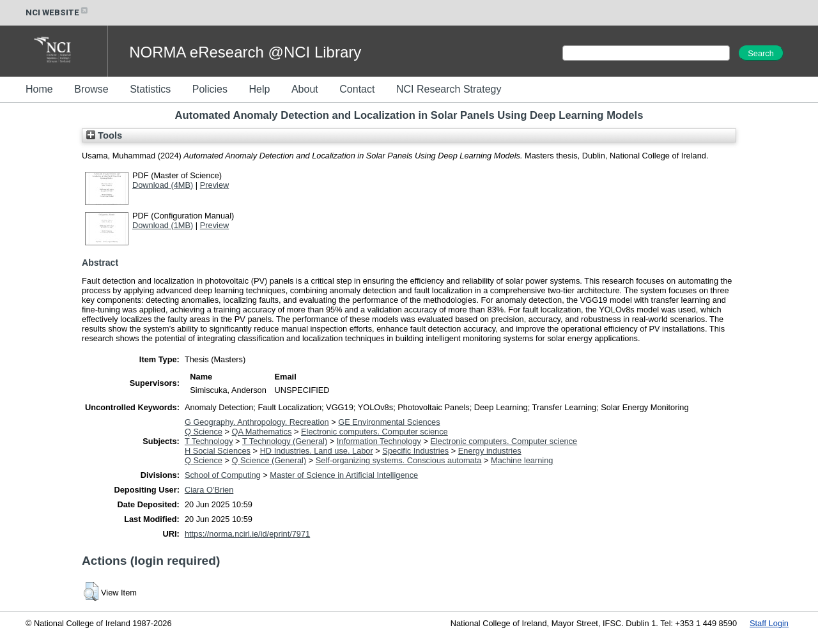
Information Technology (379, 441)
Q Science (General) (269, 460)
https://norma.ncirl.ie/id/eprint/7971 (247, 534)
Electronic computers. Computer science (374, 432)
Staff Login (769, 623)
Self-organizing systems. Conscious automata (399, 460)
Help (259, 89)
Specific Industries (415, 451)
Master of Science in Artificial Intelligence (344, 475)
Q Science (204, 432)
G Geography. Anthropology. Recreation (257, 422)
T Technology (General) (285, 441)
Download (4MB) (163, 185)
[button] (91, 592)
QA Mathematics (262, 432)
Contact (357, 89)
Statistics (150, 89)
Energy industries (490, 451)
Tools (104, 135)
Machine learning (522, 460)
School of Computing (223, 475)
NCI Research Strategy (449, 89)
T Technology (209, 441)
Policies (210, 89)
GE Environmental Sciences (389, 422)
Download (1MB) (163, 225)
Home (39, 89)
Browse (91, 89)
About (305, 89)
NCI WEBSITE (58, 12)
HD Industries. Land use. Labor (317, 451)
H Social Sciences (218, 451)
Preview (215, 185)
